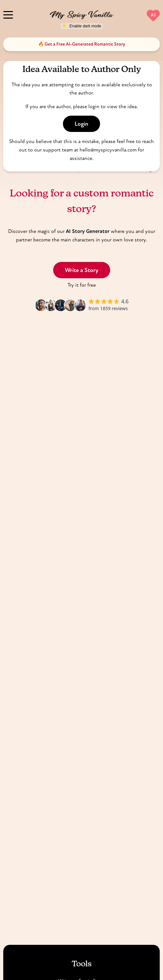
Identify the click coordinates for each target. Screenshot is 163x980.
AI (153, 15)
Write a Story (82, 270)
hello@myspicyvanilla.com (108, 150)
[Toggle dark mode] (82, 26)
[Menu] (8, 14)
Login (81, 124)
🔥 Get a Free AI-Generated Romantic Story (82, 44)
